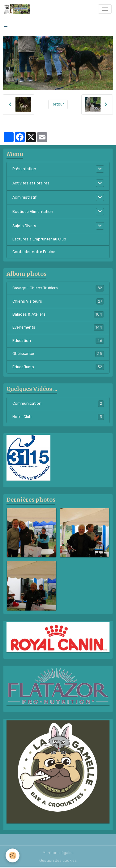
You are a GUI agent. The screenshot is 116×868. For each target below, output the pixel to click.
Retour (58, 104)
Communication (58, 404)
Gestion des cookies (58, 861)
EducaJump (58, 367)
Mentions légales (58, 853)
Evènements (58, 327)
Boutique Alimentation (33, 212)
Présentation (24, 169)
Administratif (24, 197)
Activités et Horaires (31, 183)
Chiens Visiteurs (58, 301)
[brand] (18, 9)
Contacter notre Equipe (34, 252)
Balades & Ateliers (58, 314)
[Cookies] (13, 855)
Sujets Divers (24, 226)
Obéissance (58, 354)
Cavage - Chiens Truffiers (58, 288)
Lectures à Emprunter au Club (39, 239)
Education (58, 341)
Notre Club (58, 417)
